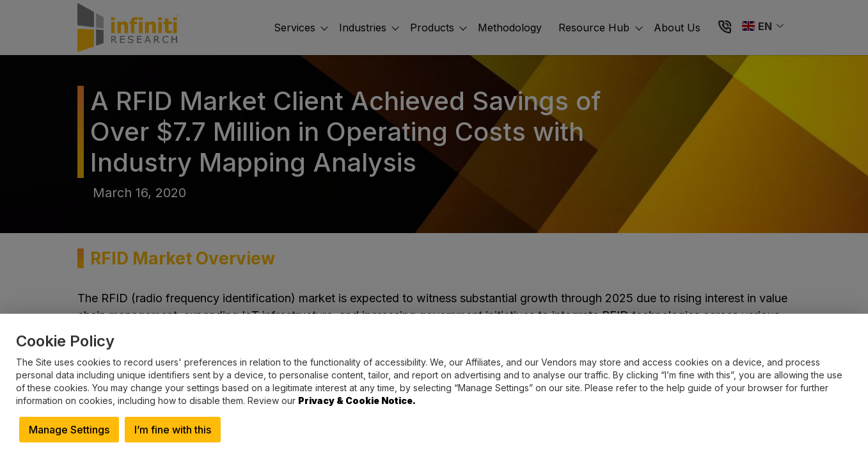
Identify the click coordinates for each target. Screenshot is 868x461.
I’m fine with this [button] (173, 430)
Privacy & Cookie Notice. (357, 400)
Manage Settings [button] (69, 430)
